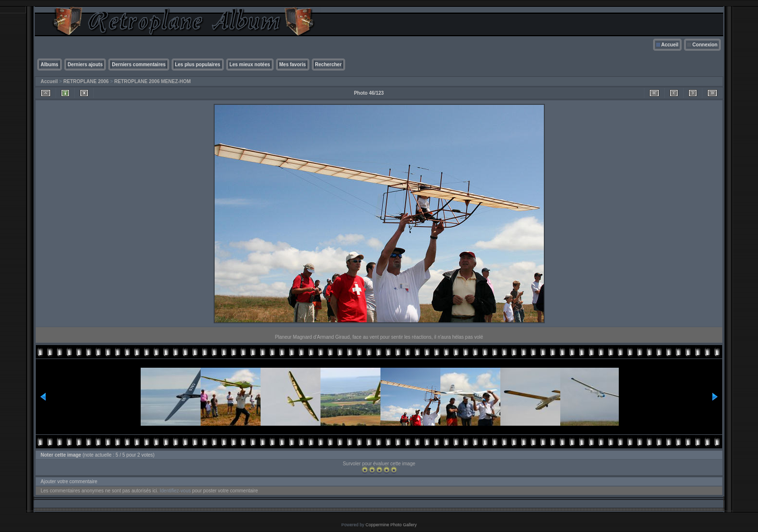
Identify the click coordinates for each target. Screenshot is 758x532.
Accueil (670, 45)
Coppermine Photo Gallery (391, 525)
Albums (50, 65)
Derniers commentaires (138, 65)
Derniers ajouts (85, 65)
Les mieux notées (250, 65)
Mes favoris (293, 65)
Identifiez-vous (175, 491)
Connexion (705, 45)
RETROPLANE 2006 (86, 81)
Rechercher (328, 65)
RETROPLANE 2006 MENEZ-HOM (152, 81)
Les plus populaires (198, 65)
